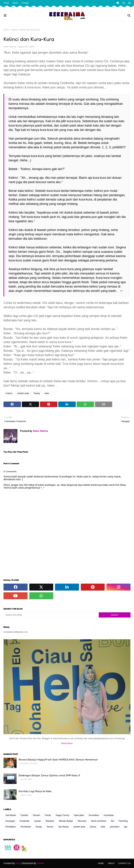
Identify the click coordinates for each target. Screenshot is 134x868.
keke (47, 393)
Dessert (36, 815)
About (15, 3)
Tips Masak (63, 827)
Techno (50, 827)
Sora (18, 863)
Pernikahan (26, 827)
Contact (25, 3)
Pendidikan (11, 827)
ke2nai (93, 827)
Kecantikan (94, 815)
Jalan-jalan (79, 815)
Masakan (50, 821)
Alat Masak (11, 815)
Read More (67, 743)
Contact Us (124, 863)
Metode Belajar (66, 821)
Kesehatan (109, 815)
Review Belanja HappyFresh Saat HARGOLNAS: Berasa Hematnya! (58, 759)
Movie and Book (99, 821)
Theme (40, 863)
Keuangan (10, 821)
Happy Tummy (62, 815)
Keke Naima (10, 47)
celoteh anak (23, 393)
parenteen (115, 827)
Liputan (38, 821)
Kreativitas (25, 821)
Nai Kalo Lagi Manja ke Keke (35, 791)
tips (126, 827)
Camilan (24, 815)
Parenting (123, 821)
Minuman (82, 821)
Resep (39, 827)
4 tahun (14, 30)
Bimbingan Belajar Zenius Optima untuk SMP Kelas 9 (49, 775)
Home (6, 3)
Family (37, 393)
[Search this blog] (51, 615)
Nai (112, 821)
